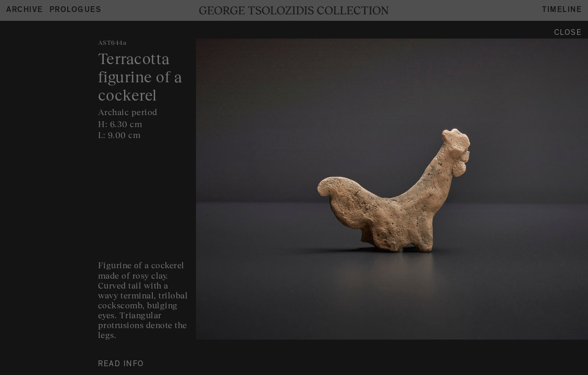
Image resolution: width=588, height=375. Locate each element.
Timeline (562, 11)
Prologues (76, 11)
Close (568, 34)
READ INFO (121, 365)
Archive (25, 11)
